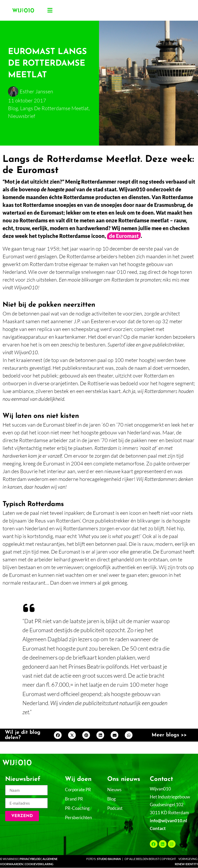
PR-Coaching (77, 808)
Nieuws (114, 790)
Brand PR (74, 799)
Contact (158, 828)
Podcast (115, 808)
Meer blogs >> (169, 735)
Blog (112, 799)
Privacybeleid (30, 859)
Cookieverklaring (39, 864)
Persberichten (78, 817)
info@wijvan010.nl (168, 821)
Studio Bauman (109, 859)
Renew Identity (186, 864)
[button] (50, 10)
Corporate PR (78, 790)
